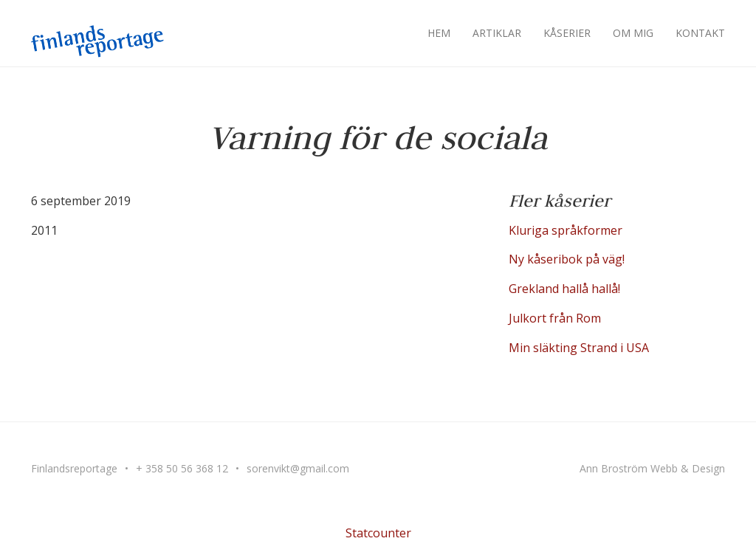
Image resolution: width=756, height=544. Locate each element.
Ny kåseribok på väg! (567, 259)
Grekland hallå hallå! (564, 289)
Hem (439, 33)
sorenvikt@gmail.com (298, 468)
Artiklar (497, 33)
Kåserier (567, 33)
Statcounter (378, 533)
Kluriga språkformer (566, 230)
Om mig (633, 33)
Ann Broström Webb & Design (652, 468)
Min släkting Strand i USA (579, 348)
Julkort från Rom (555, 318)
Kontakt (700, 33)
